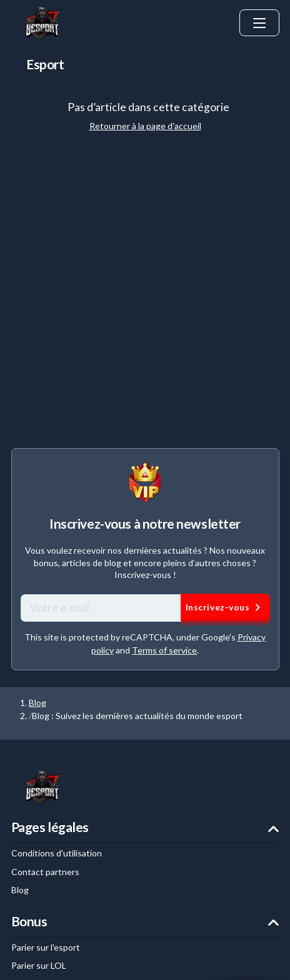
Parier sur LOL (39, 965)
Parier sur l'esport (46, 947)
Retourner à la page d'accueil (145, 126)
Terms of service (164, 650)
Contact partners (45, 872)
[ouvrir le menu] (259, 23)
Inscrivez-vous (225, 607)
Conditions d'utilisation (57, 853)
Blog (37, 703)
